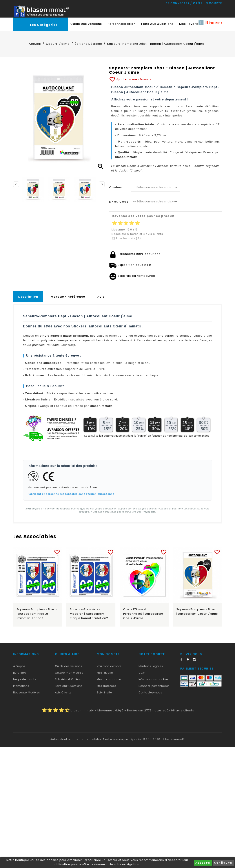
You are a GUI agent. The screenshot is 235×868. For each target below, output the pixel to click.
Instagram (196, 660)
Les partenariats (25, 679)
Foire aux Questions (69, 686)
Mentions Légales (151, 666)
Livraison (20, 673)
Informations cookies (154, 679)
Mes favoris (105, 673)
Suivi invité (104, 692)
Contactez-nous (150, 692)
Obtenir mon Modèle (69, 673)
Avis (101, 297)
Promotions (21, 686)
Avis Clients (63, 692)
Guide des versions (69, 666)
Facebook (183, 660)
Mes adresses (107, 686)
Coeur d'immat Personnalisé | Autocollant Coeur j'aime (143, 614)
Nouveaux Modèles (26, 692)
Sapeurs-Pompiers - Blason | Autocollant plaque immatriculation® (37, 614)
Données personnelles (154, 686)
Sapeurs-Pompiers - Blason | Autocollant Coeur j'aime (197, 612)
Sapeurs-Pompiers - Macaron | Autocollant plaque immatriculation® (89, 614)
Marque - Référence (68, 297)
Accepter (203, 863)
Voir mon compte (109, 666)
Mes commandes (109, 679)
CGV (142, 673)
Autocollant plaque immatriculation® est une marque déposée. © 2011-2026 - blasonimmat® (118, 739)
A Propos (19, 666)
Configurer (223, 863)
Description (28, 297)
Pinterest (189, 660)
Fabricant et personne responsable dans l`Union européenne (71, 494)
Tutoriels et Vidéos (68, 679)
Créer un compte (208, 3)
